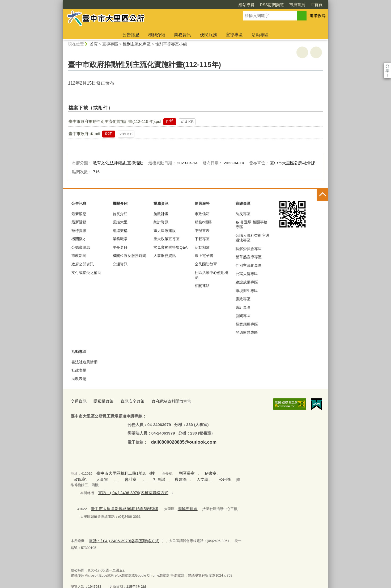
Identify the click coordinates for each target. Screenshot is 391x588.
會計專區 (243, 307)
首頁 (94, 44)
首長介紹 (120, 214)
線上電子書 (204, 256)
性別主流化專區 (137, 44)
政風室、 (219, 471)
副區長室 (177, 471)
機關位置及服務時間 (129, 256)
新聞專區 (243, 316)
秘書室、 (199, 471)
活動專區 (260, 35)
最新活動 (79, 222)
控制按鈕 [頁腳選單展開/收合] (322, 195)
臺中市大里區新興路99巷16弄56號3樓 (120, 499)
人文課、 (168, 476)
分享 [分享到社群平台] (387, 66)
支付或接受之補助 (86, 273)
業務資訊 (182, 35)
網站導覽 (216, 5)
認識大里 (120, 222)
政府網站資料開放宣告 (161, 401)
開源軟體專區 (247, 332)
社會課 (128, 476)
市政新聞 (79, 256)
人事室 (78, 476)
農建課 (147, 476)
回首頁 (286, 5)
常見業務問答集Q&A (171, 247)
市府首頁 (267, 5)
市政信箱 (202, 214)
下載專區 (202, 239)
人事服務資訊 (165, 256)
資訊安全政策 (126, 401)
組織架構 (120, 231)
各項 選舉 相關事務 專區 (252, 224)
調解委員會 (176, 499)
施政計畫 (161, 214)
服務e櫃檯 (203, 222)
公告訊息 (131, 35)
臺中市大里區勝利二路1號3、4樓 (122, 471)
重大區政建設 (165, 231)
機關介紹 (157, 35)
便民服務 (209, 35)
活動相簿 (202, 247)
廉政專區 (243, 299)
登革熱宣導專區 (249, 257)
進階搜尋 (318, 16)
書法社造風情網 (84, 362)
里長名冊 (120, 247)
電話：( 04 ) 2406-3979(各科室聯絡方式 (128, 484)
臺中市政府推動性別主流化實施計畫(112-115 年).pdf (115, 121)
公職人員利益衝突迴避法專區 (252, 238)
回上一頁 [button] (316, 52)
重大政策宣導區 (167, 239)
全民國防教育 (206, 264)
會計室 (103, 476)
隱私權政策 (100, 401)
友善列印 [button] (302, 52)
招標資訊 (79, 231)
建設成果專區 (247, 282)
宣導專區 (234, 35)
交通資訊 (120, 264)
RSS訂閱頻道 (241, 5)
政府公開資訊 (83, 264)
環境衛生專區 (247, 291)
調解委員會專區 (249, 249)
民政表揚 (79, 379)
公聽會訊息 (81, 247)
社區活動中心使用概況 (211, 275)
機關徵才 (79, 239)
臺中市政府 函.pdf (84, 134)
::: (60, 2)
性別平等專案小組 (171, 44)
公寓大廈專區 (247, 274)
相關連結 (202, 286)
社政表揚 (79, 370)
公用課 (186, 476)
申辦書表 (202, 231)
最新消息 (79, 214)
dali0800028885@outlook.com (179, 440)
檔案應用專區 (247, 324)
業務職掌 (120, 239)
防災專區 (243, 214)
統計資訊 (161, 222)
